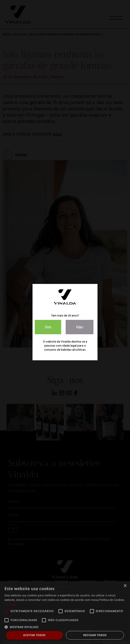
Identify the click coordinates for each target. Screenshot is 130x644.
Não (80, 327)
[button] (65, 627)
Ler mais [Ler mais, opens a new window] (10, 604)
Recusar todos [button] (95, 635)
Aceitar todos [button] (35, 635)
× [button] (125, 586)
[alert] (65, 613)
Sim (48, 327)
